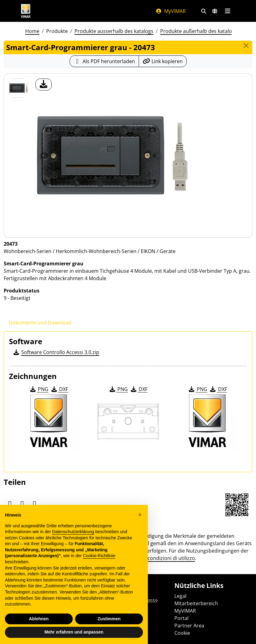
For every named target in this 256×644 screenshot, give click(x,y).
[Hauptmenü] (228, 11)
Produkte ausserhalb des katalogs (114, 31)
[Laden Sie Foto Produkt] (44, 85)
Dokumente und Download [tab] (40, 323)
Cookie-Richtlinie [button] (99, 556)
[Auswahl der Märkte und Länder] (215, 11)
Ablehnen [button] (39, 619)
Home (32, 31)
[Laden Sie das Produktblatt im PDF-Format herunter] (104, 61)
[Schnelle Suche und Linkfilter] (204, 11)
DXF (59, 389)
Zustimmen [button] (109, 619)
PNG (39, 389)
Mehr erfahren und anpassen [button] (74, 632)
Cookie (182, 633)
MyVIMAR (171, 11)
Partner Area (189, 626)
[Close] (246, 46)
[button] (140, 515)
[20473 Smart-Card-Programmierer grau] (18, 88)
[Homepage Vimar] (26, 11)
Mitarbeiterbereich (196, 603)
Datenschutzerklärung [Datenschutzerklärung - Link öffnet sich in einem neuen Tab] (73, 532)
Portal (181, 618)
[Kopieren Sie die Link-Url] (163, 61)
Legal (180, 596)
